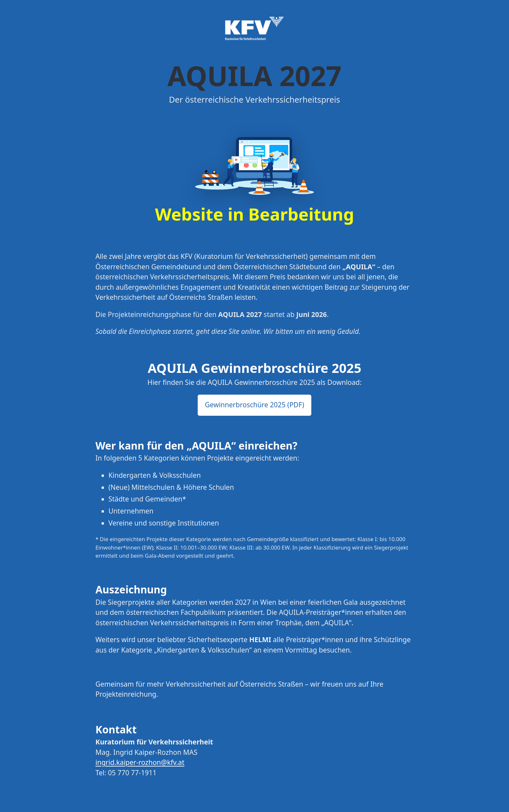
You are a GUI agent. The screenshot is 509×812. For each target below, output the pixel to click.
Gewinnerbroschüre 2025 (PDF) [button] (255, 405)
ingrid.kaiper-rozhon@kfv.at (140, 762)
